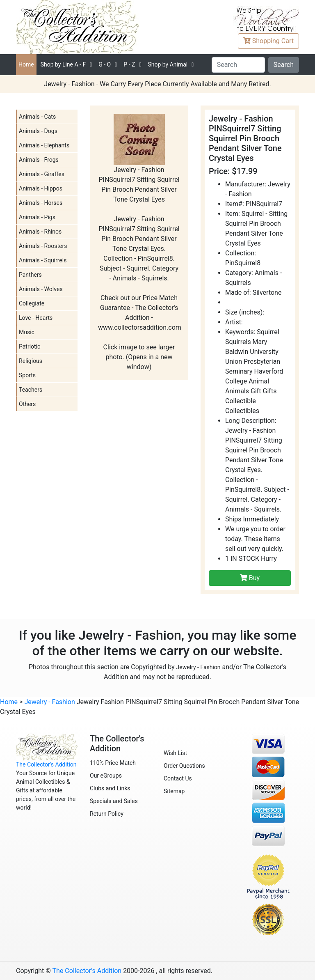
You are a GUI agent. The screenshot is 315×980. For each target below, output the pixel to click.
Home (26, 64)
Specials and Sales (114, 801)
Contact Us (178, 778)
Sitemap (174, 791)
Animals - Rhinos (40, 232)
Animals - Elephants (44, 145)
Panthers (30, 275)
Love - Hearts (36, 318)
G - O (105, 64)
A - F (63, 64)
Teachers (31, 390)
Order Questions (184, 766)
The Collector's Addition (46, 764)
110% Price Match (113, 763)
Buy (250, 578)
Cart (268, 41)
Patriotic (30, 347)
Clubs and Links (110, 788)
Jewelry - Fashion (199, 667)
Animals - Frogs (39, 160)
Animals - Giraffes (42, 174)
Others (27, 404)
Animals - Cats (37, 117)
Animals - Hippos (41, 188)
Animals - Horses (41, 203)
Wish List (175, 753)
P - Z (129, 64)
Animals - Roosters (43, 246)
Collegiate (32, 303)
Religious (31, 361)
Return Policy (107, 814)
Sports (27, 375)
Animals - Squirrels (43, 260)
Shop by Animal (168, 64)
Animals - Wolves (41, 289)
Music (27, 332)
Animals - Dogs (38, 131)
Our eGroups (106, 776)
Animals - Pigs (37, 217)
